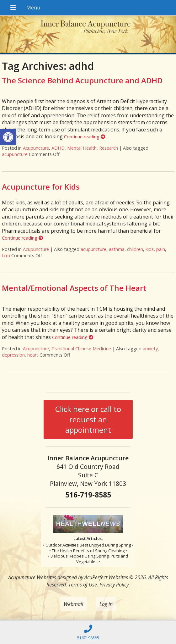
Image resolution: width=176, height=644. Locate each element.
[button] (8, 137)
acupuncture (15, 154)
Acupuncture (36, 148)
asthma (117, 249)
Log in (106, 604)
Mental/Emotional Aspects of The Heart (74, 288)
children (135, 249)
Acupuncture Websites (32, 577)
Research (109, 148)
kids (150, 249)
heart (33, 355)
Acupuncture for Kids (41, 187)
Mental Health (82, 148)
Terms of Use (83, 585)
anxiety (150, 349)
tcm (6, 255)
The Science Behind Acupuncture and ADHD (82, 80)
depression (13, 355)
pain (161, 249)
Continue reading (85, 137)
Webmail (73, 604)
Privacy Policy (114, 585)
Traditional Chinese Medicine (81, 349)
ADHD (58, 148)
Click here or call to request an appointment (88, 419)
